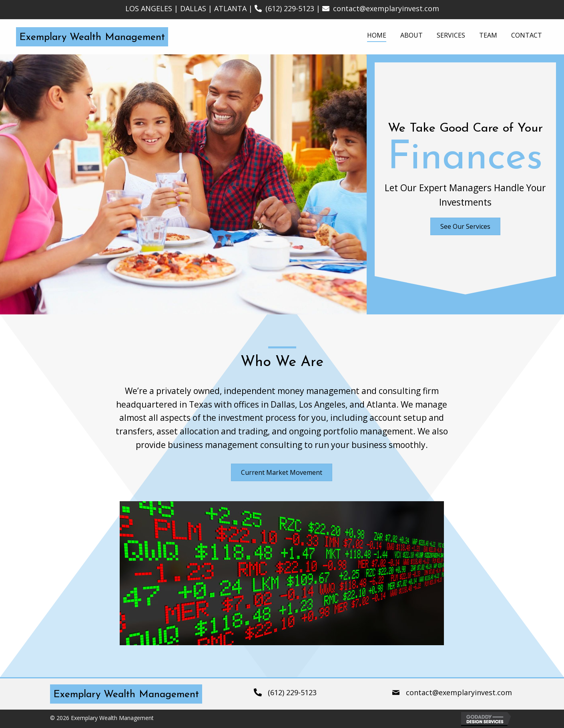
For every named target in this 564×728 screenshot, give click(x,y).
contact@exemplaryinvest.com (386, 8)
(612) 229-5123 (290, 8)
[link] (377, 36)
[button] (465, 226)
